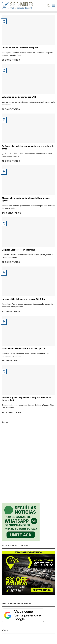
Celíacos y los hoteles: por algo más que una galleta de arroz (28, 147)
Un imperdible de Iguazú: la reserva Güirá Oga (24, 299)
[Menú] (53, 6)
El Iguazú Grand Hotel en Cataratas (18, 250)
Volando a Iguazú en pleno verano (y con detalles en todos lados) (27, 399)
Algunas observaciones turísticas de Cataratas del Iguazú (26, 199)
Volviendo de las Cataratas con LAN (19, 97)
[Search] (48, 6)
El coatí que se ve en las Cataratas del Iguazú (23, 348)
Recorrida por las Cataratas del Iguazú (20, 48)
